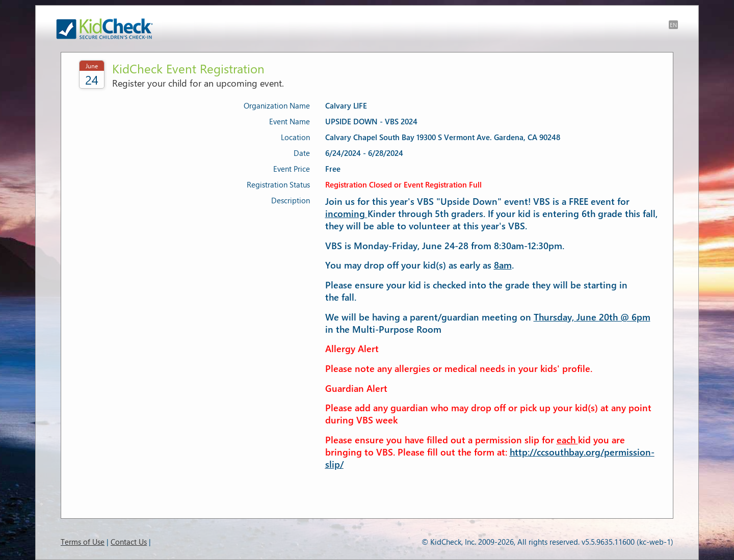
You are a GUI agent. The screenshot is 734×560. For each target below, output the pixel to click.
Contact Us (129, 542)
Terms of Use (83, 542)
